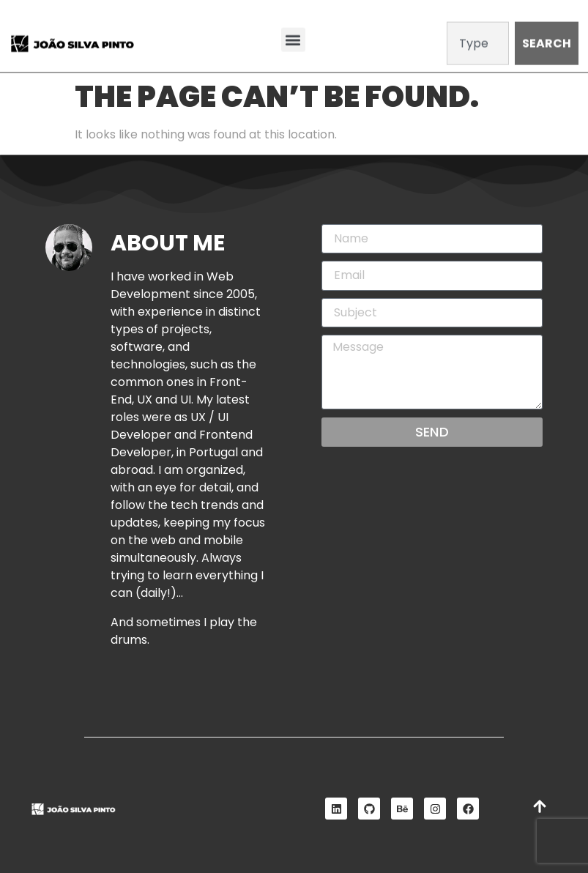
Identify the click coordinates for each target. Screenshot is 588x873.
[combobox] (478, 42)
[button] (293, 38)
